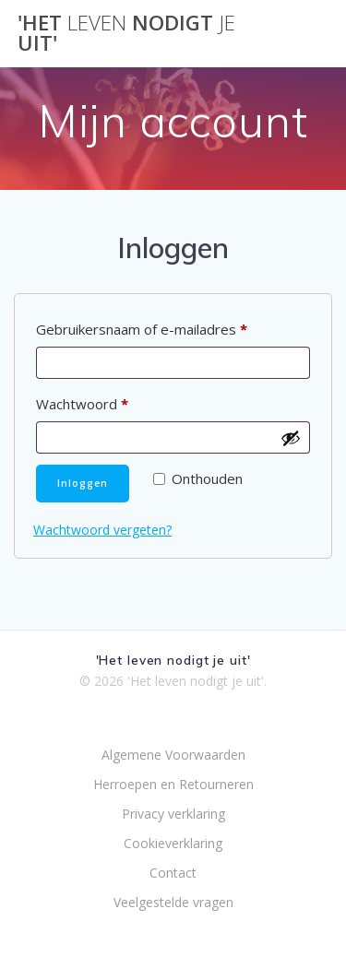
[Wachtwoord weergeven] (291, 438)
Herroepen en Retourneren (173, 784)
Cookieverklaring (173, 843)
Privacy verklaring (173, 814)
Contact (173, 873)
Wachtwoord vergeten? (102, 530)
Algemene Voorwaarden (173, 755)
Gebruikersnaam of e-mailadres (169, 327)
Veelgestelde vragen (173, 902)
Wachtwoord (109, 401)
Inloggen (83, 483)
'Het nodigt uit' (126, 34)
